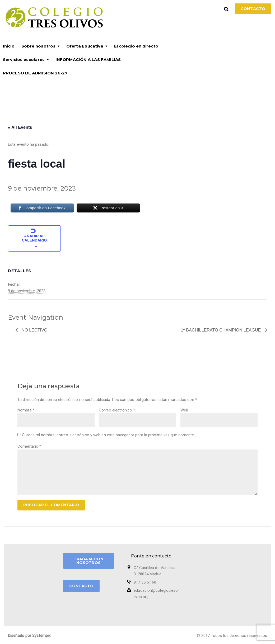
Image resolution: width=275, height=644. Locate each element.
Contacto (253, 9)
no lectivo (34, 330)
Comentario (29, 446)
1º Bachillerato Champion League (222, 330)
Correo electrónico (117, 410)
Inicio (9, 46)
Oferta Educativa (85, 46)
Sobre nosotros (38, 46)
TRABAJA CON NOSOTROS (88, 561)
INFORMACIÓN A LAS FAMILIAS (88, 60)
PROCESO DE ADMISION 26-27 (35, 73)
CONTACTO (81, 586)
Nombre (26, 410)
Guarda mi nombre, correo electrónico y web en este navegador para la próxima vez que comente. (108, 435)
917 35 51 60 (145, 582)
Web (184, 410)
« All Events (20, 127)
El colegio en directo (136, 46)
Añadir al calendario (34, 238)
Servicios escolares (24, 60)
